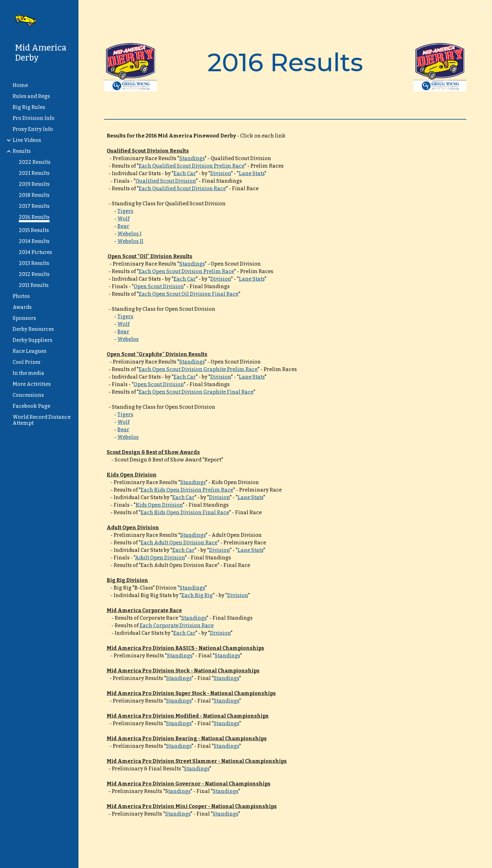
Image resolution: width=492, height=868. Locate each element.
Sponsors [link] (24, 318)
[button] (484, 9)
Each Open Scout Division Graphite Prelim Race (198, 369)
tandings (179, 791)
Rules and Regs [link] (31, 96)
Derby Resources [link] (33, 329)
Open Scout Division (159, 286)
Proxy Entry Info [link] (33, 129)
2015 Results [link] (34, 230)
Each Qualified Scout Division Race (182, 189)
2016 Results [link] (34, 217)
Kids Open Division (159, 505)
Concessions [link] (28, 395)
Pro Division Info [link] (34, 118)
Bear (123, 226)
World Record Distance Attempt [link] (42, 420)
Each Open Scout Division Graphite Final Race (196, 392)
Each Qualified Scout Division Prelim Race (192, 166)
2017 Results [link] (34, 206)
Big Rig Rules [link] (29, 107)
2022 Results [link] (35, 162)
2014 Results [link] (34, 241)
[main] (285, 62)
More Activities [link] (32, 384)
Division (221, 173)
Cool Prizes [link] (27, 362)
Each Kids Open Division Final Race (185, 512)
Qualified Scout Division (166, 181)
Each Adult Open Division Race (179, 543)
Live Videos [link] (27, 140)
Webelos (128, 339)
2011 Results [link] (34, 285)
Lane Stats (252, 173)
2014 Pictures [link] (35, 252)
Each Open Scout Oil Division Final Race (189, 294)
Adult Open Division (160, 558)
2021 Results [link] (34, 173)
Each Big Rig (197, 595)
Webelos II (130, 241)
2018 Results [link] (34, 195)
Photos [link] (21, 296)
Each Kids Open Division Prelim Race (187, 490)
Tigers (125, 211)
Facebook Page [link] (31, 406)
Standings (192, 158)
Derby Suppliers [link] (32, 340)
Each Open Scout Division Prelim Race (186, 271)
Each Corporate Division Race (177, 625)
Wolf (123, 219)
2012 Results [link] (34, 274)
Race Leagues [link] (29, 351)
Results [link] (22, 151)
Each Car (185, 173)
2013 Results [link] (34, 263)
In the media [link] (28, 373)
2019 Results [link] (34, 184)
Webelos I (129, 234)
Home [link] (20, 85)
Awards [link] (22, 307)
